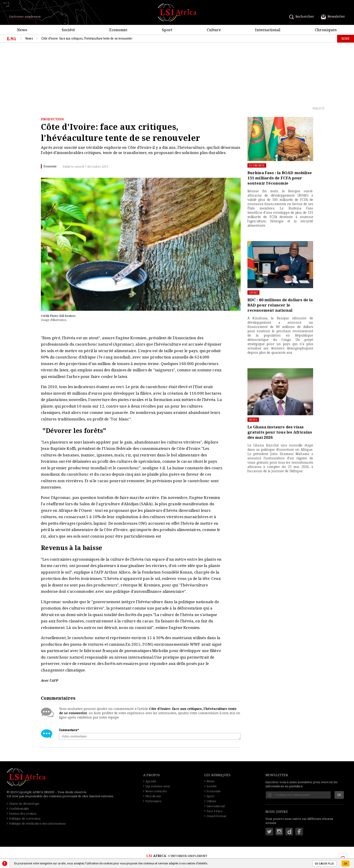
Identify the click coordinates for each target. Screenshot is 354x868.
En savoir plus (324, 864)
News (253, 420)
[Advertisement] (177, 74)
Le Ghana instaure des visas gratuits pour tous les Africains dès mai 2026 (280, 432)
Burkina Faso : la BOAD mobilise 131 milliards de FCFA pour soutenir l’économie (280, 178)
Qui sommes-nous (158, 786)
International (216, 806)
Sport (254, 293)
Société (212, 786)
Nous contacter (156, 791)
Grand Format (216, 816)
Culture (211, 801)
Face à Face (215, 811)
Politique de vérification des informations (37, 823)
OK (346, 864)
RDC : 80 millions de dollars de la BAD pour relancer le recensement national (280, 305)
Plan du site (153, 796)
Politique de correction (25, 818)
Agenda (151, 781)
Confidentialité (19, 809)
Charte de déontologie (24, 804)
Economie (257, 165)
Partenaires (153, 801)
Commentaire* (69, 730)
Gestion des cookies (23, 813)
